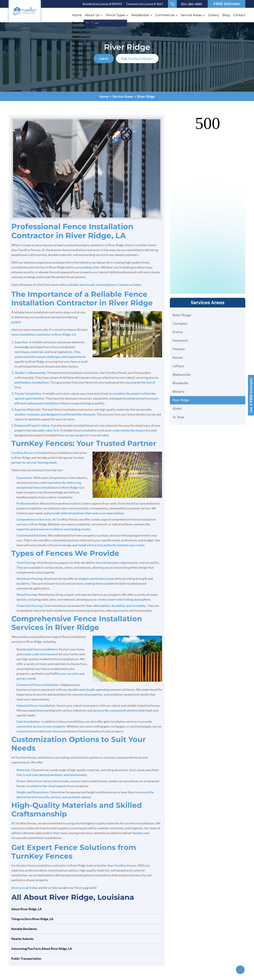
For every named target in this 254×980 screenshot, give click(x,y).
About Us (92, 15)
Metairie (178, 392)
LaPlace (178, 366)
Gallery (214, 15)
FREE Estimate (227, 4)
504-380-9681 (191, 4)
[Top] (240, 970)
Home (77, 15)
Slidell (177, 409)
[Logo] (25, 11)
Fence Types (115, 15)
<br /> (208, 204)
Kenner (178, 358)
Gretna (177, 332)
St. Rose (178, 417)
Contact (239, 15)
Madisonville (182, 375)
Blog (226, 15)
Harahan (179, 349)
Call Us (104, 59)
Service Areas (191, 15)
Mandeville (180, 383)
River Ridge (181, 400)
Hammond (180, 341)
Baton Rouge (182, 315)
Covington (180, 324)
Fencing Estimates (137, 59)
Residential (140, 15)
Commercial (165, 15)
